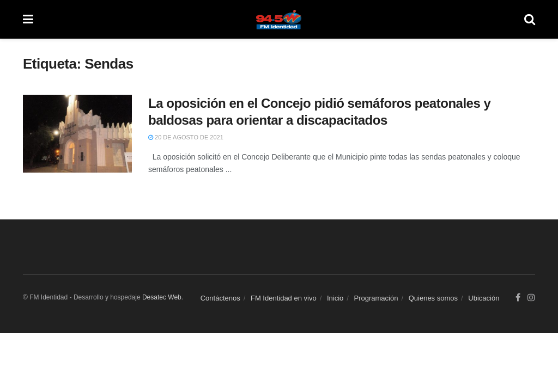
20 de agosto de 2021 (186, 137)
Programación (376, 298)
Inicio (335, 298)
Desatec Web (162, 297)
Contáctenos (220, 298)
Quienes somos (433, 298)
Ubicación (484, 298)
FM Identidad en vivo (284, 298)
